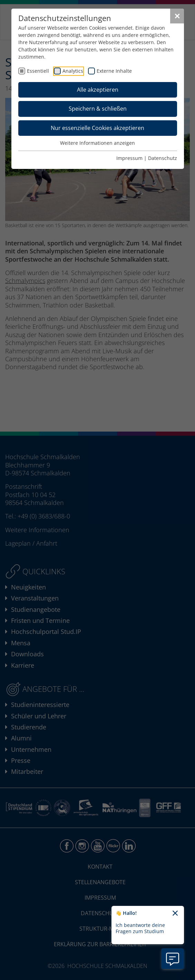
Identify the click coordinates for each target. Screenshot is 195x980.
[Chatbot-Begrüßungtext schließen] (175, 913)
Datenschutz (163, 158)
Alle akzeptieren (98, 90)
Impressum (129, 158)
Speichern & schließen (98, 109)
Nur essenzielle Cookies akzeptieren (97, 128)
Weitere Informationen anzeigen (97, 143)
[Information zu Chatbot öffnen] (173, 959)
